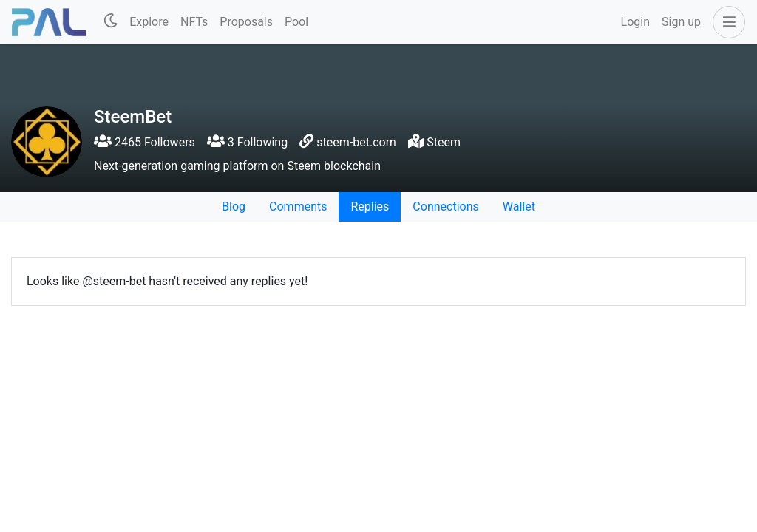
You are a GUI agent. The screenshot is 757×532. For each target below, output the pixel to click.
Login (635, 22)
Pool (296, 22)
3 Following (247, 142)
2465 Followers (145, 142)
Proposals (246, 22)
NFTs (194, 22)
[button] (726, 22)
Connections (445, 207)
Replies (370, 207)
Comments (298, 207)
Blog (234, 207)
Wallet (519, 207)
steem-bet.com (356, 142)
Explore (149, 22)
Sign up (681, 22)
